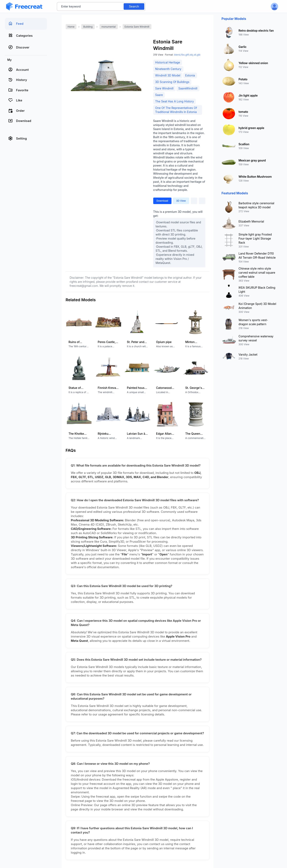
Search (134, 6)
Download (162, 201)
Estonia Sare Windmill (137, 27)
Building (88, 27)
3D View (181, 201)
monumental (109, 27)
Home (71, 27)
